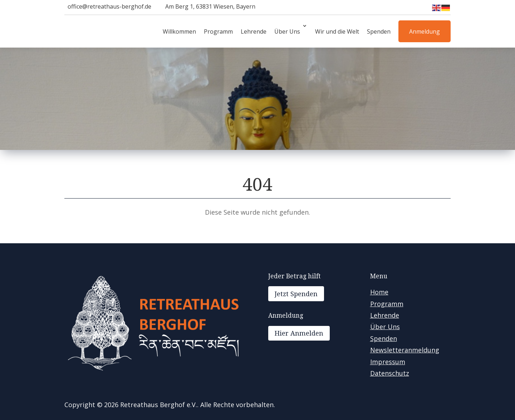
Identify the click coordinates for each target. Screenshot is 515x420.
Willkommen (179, 31)
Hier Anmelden (299, 333)
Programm (218, 31)
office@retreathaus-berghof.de (109, 6)
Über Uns (287, 31)
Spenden (379, 31)
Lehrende (254, 31)
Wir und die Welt (337, 31)
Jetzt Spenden (296, 294)
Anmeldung (425, 31)
